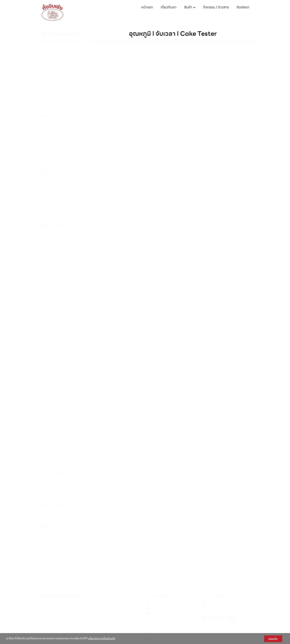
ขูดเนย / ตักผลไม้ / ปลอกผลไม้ (58, 418)
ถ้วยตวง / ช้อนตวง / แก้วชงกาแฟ (60, 149)
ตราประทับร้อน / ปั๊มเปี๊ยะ (54, 127)
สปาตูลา (44, 342)
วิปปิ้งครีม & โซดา (50, 320)
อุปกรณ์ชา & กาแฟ (51, 571)
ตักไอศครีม (46, 429)
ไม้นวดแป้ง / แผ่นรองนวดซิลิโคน (59, 310)
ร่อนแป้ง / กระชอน (50, 225)
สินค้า (190, 7)
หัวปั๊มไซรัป (46, 353)
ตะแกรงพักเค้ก (48, 94)
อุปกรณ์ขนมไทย (49, 451)
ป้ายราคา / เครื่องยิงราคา (55, 236)
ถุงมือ (42, 159)
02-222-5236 (162, 602)
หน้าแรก (147, 7)
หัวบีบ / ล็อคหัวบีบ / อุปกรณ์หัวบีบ (60, 181)
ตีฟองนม (45, 375)
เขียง (42, 484)
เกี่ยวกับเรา (168, 7)
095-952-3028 (183, 627)
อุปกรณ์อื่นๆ (47, 527)
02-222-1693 (217, 602)
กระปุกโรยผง (47, 51)
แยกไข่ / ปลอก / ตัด (51, 397)
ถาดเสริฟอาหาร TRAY (53, 138)
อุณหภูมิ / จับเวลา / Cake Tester (60, 203)
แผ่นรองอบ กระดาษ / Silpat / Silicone (58, 259)
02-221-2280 (236, 602)
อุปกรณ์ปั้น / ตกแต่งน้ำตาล (56, 386)
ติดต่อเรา (243, 7)
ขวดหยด (44, 62)
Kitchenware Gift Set (54, 516)
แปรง (42, 246)
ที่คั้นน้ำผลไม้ (47, 192)
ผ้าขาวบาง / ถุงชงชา (52, 473)
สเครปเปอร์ (46, 331)
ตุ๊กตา (42, 560)
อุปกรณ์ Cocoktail (51, 462)
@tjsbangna (161, 633)
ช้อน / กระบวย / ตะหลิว (53, 494)
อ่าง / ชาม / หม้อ (49, 105)
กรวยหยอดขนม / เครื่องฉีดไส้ (57, 549)
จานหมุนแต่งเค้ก (49, 83)
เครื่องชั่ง (44, 72)
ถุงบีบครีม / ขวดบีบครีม (54, 170)
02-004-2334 (162, 627)
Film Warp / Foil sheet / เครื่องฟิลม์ (61, 275)
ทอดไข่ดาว (46, 538)
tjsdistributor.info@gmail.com (173, 608)
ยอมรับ (273, 639)
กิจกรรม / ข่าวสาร (216, 7)
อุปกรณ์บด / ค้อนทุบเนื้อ (54, 505)
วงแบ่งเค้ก (46, 407)
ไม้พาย (43, 299)
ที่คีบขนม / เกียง (49, 214)
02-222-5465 (181, 602)
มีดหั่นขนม (45, 288)
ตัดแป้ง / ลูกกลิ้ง (49, 364)
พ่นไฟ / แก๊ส (46, 440)
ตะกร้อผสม (46, 116)
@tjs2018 (159, 613)
